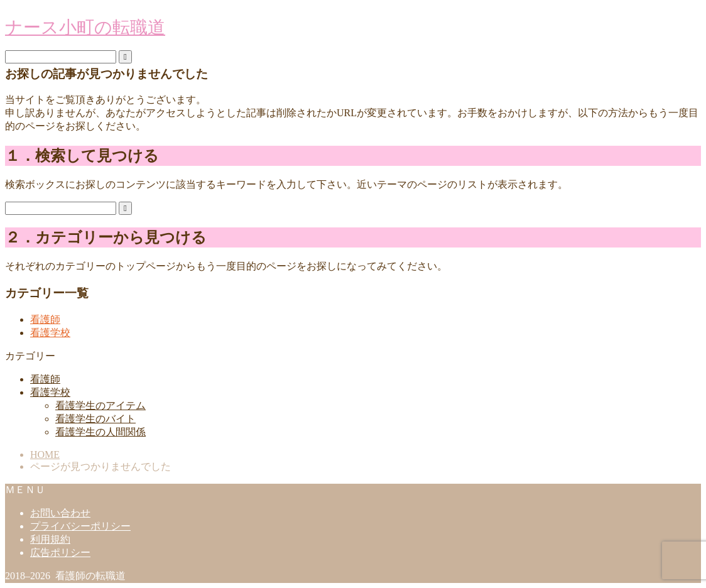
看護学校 (50, 333)
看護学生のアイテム (100, 406)
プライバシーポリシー (80, 526)
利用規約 (50, 539)
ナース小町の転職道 (85, 27)
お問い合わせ (60, 513)
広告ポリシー (60, 553)
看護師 (45, 319)
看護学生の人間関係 (100, 432)
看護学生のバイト (95, 419)
